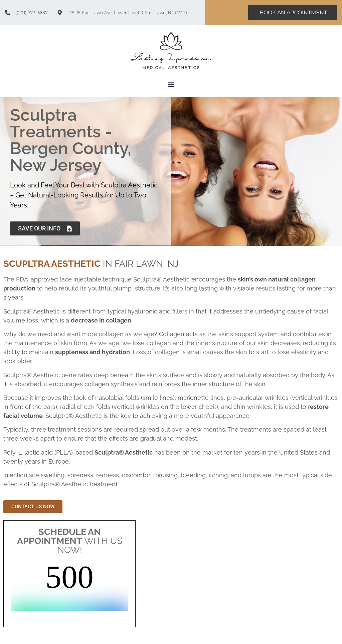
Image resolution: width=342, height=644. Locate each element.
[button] (171, 85)
